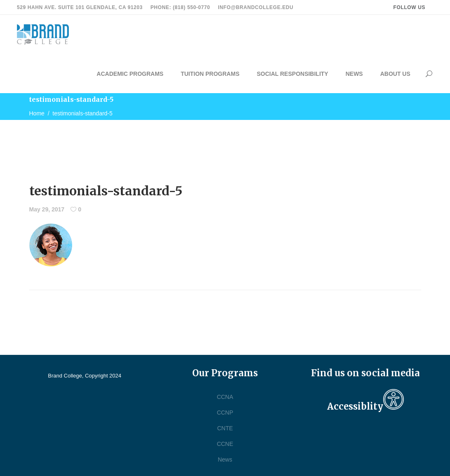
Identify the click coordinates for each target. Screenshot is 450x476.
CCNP (225, 413)
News (225, 460)
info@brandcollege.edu (256, 7)
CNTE (225, 428)
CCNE (225, 444)
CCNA (225, 397)
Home (37, 113)
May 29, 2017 (47, 209)
